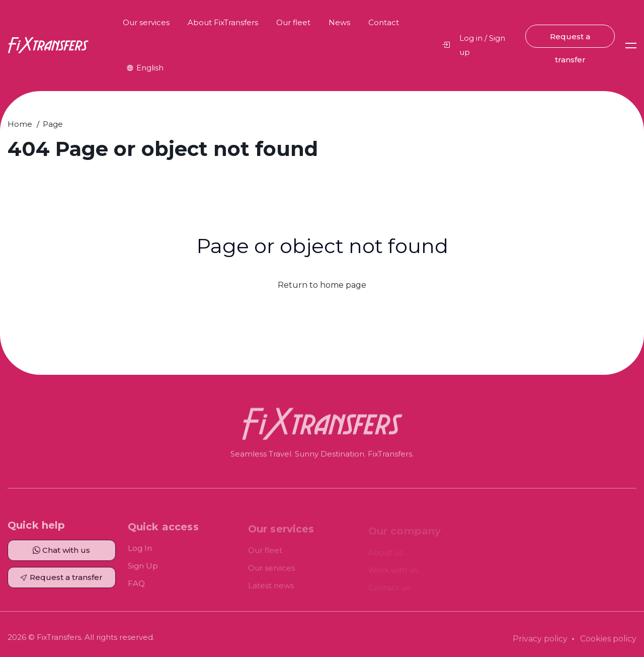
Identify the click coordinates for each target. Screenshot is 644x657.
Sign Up (143, 568)
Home (20, 124)
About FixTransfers (223, 22)
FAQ (136, 586)
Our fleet (293, 22)
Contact (384, 22)
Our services (146, 22)
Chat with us (61, 552)
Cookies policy (608, 641)
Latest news (271, 588)
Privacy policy (540, 641)
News (339, 22)
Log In (140, 551)
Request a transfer (570, 40)
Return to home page (322, 285)
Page (53, 124)
